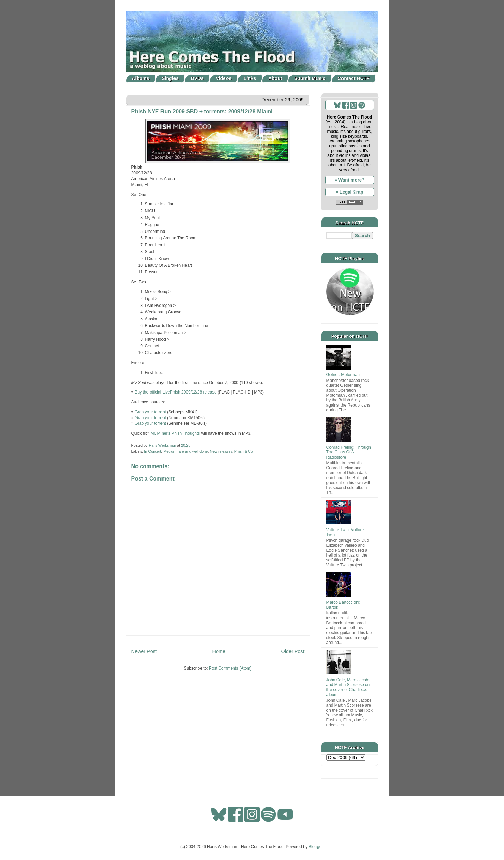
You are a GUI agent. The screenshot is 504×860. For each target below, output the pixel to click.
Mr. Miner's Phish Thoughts (175, 433)
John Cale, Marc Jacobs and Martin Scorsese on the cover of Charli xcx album (348, 687)
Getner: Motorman (343, 375)
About (275, 78)
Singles (170, 78)
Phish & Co (244, 451)
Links (250, 78)
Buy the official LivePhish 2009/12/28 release (176, 392)
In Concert (153, 451)
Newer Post (144, 651)
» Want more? (350, 180)
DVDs (197, 78)
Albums (140, 78)
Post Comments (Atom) (230, 668)
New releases (221, 451)
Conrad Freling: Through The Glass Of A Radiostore (349, 452)
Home (219, 651)
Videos (224, 78)
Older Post (293, 651)
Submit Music (310, 78)
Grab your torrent (150, 412)
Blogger (316, 847)
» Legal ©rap (349, 192)
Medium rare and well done (185, 451)
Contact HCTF (354, 78)
